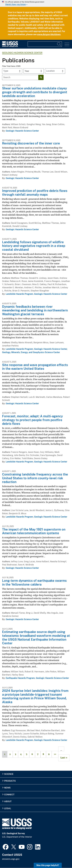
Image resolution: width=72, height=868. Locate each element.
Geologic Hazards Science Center (22, 53)
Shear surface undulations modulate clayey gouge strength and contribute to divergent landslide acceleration (35, 92)
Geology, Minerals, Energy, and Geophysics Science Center (31, 352)
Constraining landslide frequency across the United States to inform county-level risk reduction (35, 478)
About (8, 801)
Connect (9, 795)
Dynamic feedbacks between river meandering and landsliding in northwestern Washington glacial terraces (35, 310)
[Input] (45, 44)
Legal (8, 808)
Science (9, 774)
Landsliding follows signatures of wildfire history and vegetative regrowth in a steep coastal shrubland (34, 246)
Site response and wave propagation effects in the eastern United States (35, 367)
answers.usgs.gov (11, 859)
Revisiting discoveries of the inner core (31, 143)
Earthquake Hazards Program (20, 678)
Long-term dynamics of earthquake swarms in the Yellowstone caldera (34, 582)
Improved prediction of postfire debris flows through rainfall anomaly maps (35, 193)
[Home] (10, 46)
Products (10, 781)
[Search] (59, 44)
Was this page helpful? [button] (48, 865)
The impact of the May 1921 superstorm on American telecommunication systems (34, 531)
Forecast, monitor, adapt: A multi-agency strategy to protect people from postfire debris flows (32, 420)
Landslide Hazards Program (19, 294)
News (7, 788)
